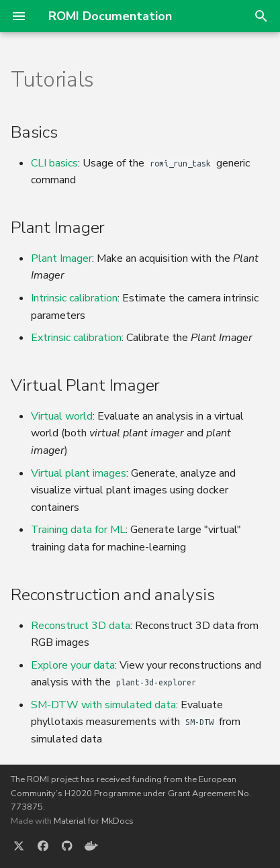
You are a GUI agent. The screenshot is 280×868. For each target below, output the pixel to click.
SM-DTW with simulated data (103, 705)
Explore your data (73, 665)
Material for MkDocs (94, 821)
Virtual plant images (79, 473)
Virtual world (62, 416)
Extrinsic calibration (76, 338)
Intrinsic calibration (74, 298)
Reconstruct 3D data (81, 626)
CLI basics (54, 163)
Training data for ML (78, 530)
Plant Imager (61, 258)
